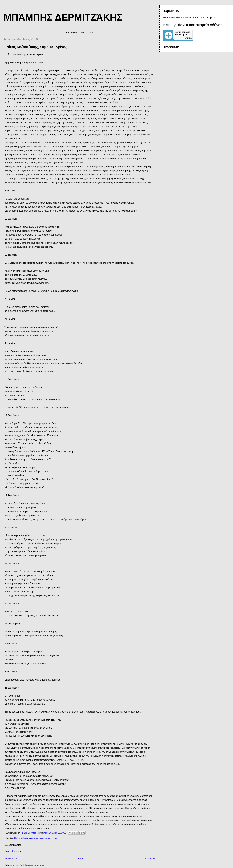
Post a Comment (13, 851)
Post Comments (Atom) (31, 865)
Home (81, 858)
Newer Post (11, 858)
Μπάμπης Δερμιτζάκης (63, 17)
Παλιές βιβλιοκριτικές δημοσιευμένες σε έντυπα (36, 838)
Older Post (151, 858)
